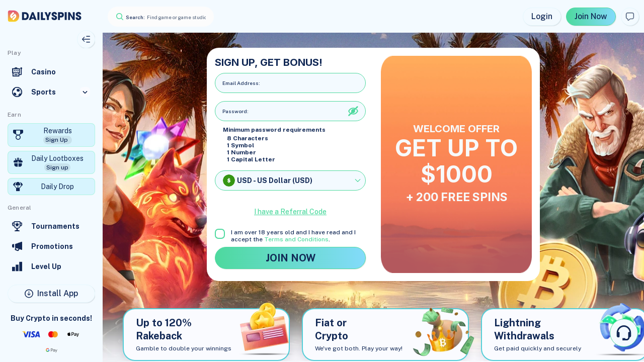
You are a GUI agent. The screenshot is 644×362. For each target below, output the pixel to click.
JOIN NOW (290, 258)
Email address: (241, 83)
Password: (235, 111)
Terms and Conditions (296, 239)
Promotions (52, 246)
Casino (44, 72)
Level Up (46, 266)
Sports (44, 92)
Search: (135, 17)
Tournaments (55, 226)
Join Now (591, 16)
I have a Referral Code (290, 212)
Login (542, 16)
